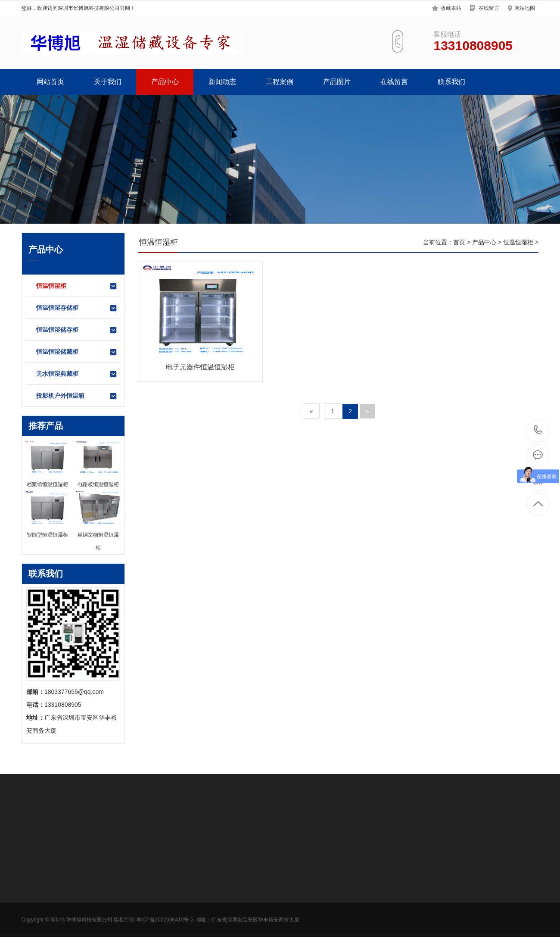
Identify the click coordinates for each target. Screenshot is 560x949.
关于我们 (108, 82)
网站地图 (525, 8)
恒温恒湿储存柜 (77, 330)
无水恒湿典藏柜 (77, 374)
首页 (459, 242)
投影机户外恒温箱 (77, 396)
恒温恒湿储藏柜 (77, 352)
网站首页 (50, 82)
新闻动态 (222, 82)
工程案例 (280, 82)
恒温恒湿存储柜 (77, 308)
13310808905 (538, 430)
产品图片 (337, 82)
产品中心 (165, 82)
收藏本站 (451, 8)
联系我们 (451, 82)
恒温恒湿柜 (77, 286)
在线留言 (489, 8)
